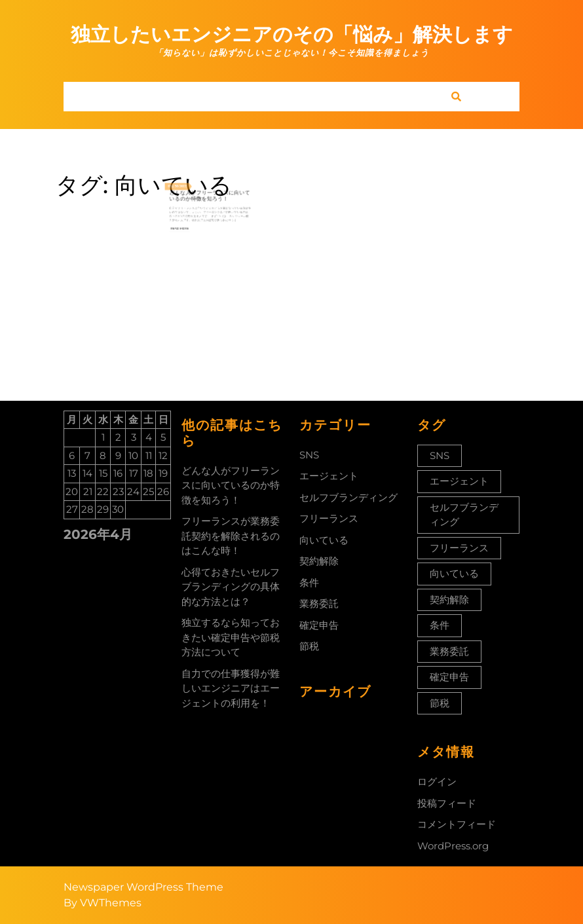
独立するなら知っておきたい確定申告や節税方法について (231, 637)
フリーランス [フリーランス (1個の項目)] (459, 548)
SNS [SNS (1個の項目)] (440, 455)
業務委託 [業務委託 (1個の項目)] (449, 651)
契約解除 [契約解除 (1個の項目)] (449, 600)
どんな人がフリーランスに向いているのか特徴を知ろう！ (210, 191)
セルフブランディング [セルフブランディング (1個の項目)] (464, 515)
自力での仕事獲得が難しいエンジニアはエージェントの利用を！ (231, 688)
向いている (324, 540)
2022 (193, 185)
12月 (185, 185)
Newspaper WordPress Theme (143, 887)
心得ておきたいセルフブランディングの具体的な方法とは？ (231, 587)
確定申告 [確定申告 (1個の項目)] (449, 677)
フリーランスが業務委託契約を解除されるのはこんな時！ (231, 536)
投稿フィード (447, 803)
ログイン (437, 782)
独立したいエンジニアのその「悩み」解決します (292, 34)
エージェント (329, 476)
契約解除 (319, 561)
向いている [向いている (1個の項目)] (454, 573)
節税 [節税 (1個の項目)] (440, 703)
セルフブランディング (348, 497)
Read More (191, 212)
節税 (309, 646)
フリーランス (329, 518)
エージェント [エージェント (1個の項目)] (459, 481)
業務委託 (319, 603)
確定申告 (319, 625)
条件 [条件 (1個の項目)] (440, 625)
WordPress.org (453, 846)
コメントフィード (457, 824)
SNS (309, 455)
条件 (309, 582)
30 (189, 185)
